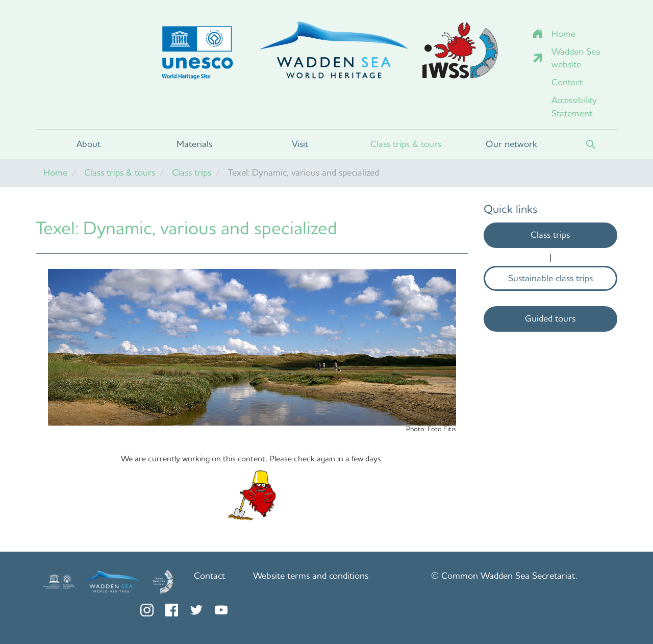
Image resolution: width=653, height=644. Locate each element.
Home (563, 34)
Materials (194, 144)
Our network (511, 144)
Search (591, 144)
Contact (567, 82)
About (89, 144)
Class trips (192, 172)
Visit (300, 144)
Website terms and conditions (311, 576)
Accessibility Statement (574, 107)
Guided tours (550, 318)
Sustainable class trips (550, 278)
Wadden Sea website (576, 58)
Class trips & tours (406, 144)
